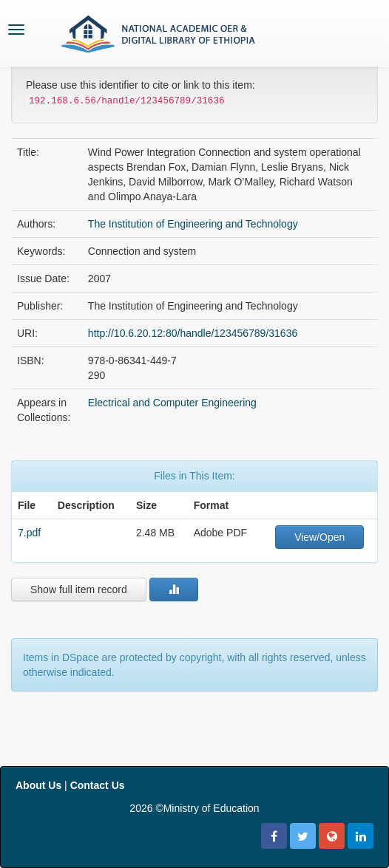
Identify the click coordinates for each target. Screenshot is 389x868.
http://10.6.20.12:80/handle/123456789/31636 (193, 333)
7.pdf (29, 533)
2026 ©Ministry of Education (194, 808)
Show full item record (79, 590)
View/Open (319, 537)
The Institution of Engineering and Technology (193, 224)
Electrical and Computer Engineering (172, 403)
